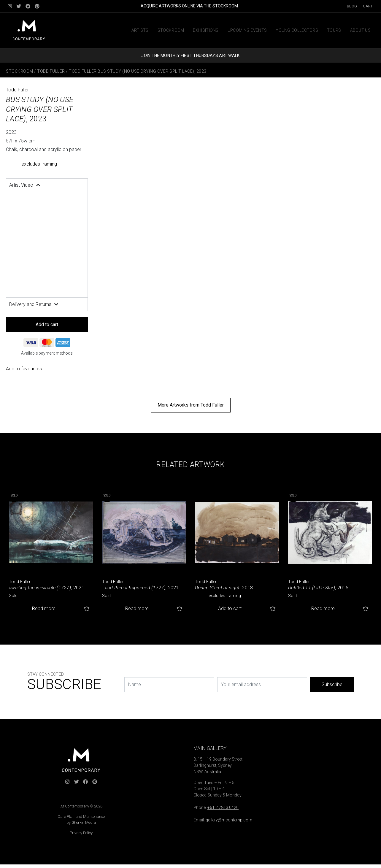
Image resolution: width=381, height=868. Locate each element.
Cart (368, 6)
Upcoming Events (247, 30)
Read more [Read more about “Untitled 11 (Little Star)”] (323, 608)
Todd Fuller (51, 71)
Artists (140, 30)
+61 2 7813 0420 (223, 807)
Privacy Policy (81, 833)
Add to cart (47, 324)
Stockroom (171, 30)
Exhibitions (206, 30)
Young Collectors (297, 30)
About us (360, 30)
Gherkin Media (84, 822)
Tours (334, 30)
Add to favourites (24, 369)
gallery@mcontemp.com (229, 820)
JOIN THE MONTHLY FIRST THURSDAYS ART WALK (190, 55)
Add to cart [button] (230, 608)
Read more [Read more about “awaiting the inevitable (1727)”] (44, 608)
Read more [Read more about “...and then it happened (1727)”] (137, 608)
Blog (352, 6)
